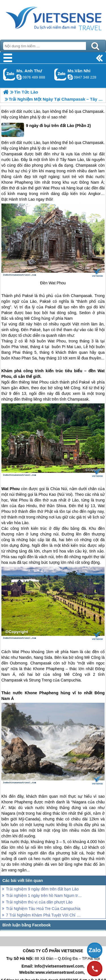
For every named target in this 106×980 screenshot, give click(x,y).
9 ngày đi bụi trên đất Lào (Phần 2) (46, 130)
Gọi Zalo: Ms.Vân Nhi (60, 74)
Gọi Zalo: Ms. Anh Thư (9, 74)
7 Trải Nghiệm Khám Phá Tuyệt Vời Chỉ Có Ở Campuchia (45, 915)
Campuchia (71, 680)
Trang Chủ (53, 18)
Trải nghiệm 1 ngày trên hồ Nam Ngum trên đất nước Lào (45, 896)
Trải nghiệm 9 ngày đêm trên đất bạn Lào (42, 889)
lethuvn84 (19, 77)
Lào (37, 111)
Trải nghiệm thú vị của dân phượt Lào (39, 902)
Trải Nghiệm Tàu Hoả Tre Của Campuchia (43, 909)
